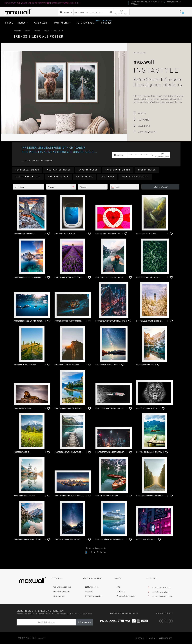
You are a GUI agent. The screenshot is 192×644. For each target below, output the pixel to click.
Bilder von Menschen (135, 177)
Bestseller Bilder (27, 170)
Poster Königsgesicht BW (147, 408)
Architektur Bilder (28, 177)
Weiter (103, 552)
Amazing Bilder (88, 170)
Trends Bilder (147, 170)
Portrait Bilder (59, 177)
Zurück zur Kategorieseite (96, 548)
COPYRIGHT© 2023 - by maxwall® (32, 638)
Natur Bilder (85, 177)
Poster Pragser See (145, 364)
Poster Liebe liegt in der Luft (108, 233)
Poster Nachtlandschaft (107, 364)
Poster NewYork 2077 (145, 539)
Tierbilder (107, 177)
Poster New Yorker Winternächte (110, 321)
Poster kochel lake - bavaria (149, 452)
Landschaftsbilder (118, 170)
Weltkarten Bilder (59, 170)
